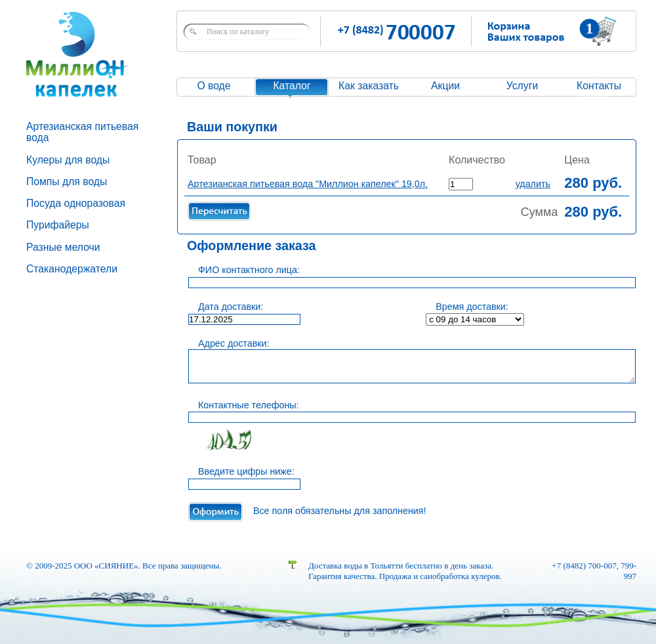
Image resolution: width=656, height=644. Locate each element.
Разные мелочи (63, 247)
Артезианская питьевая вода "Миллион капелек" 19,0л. (308, 184)
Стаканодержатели (72, 269)
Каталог (292, 86)
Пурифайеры (58, 225)
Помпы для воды (67, 182)
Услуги (522, 86)
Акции (445, 86)
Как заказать (369, 86)
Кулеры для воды (68, 160)
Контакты (599, 86)
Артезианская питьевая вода (82, 132)
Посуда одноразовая (76, 203)
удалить (533, 184)
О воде (214, 86)
